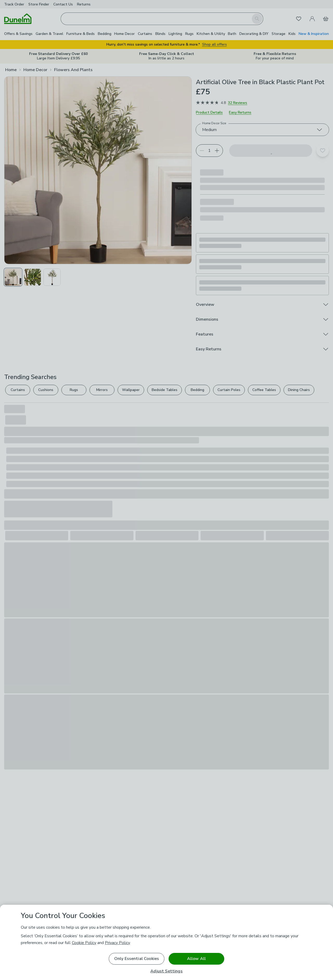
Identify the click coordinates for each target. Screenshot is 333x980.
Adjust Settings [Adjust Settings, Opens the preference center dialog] (166, 971)
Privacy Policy (117, 943)
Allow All (196, 959)
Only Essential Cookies (137, 959)
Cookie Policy (84, 943)
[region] (166, 942)
